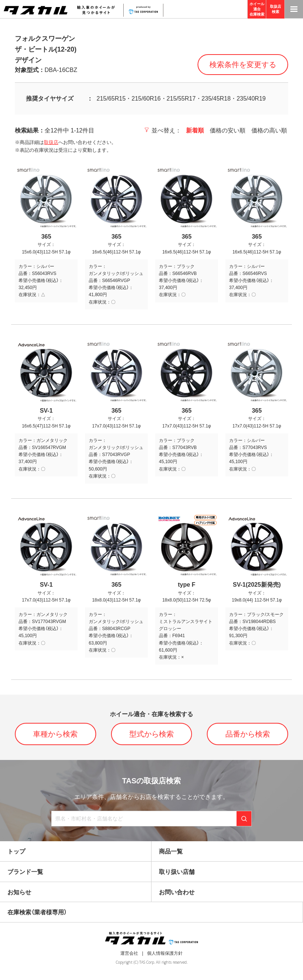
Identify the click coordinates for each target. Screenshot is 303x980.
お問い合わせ (177, 892)
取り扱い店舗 (177, 872)
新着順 (195, 130)
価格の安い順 (228, 130)
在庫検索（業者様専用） (37, 912)
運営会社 (129, 953)
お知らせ (19, 892)
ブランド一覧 (25, 872)
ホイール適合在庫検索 (257, 9)
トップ (16, 851)
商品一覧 (171, 851)
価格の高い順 (269, 130)
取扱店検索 (276, 9)
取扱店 (51, 142)
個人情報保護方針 (165, 953)
